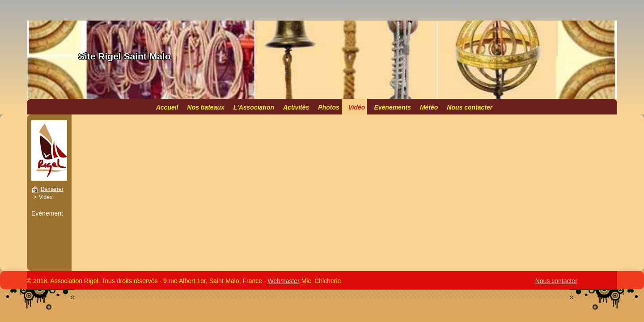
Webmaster (283, 281)
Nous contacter (556, 281)
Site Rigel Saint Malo (125, 56)
